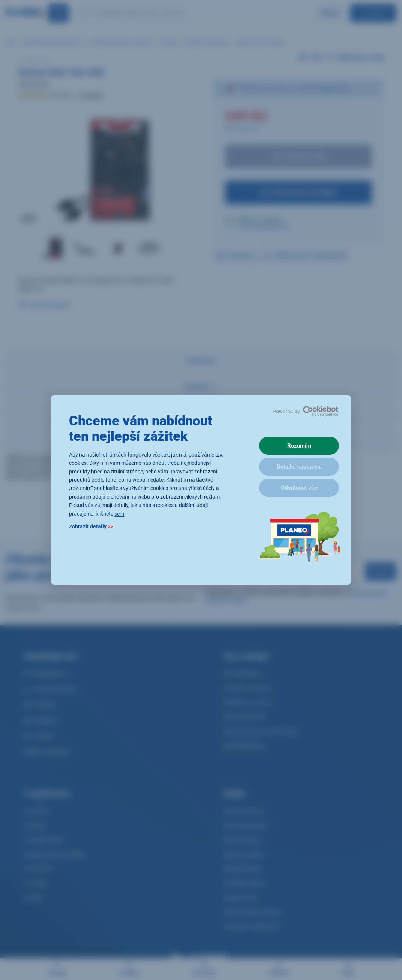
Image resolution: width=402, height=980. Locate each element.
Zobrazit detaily (91, 526)
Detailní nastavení (299, 467)
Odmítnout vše (299, 488)
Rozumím (299, 446)
